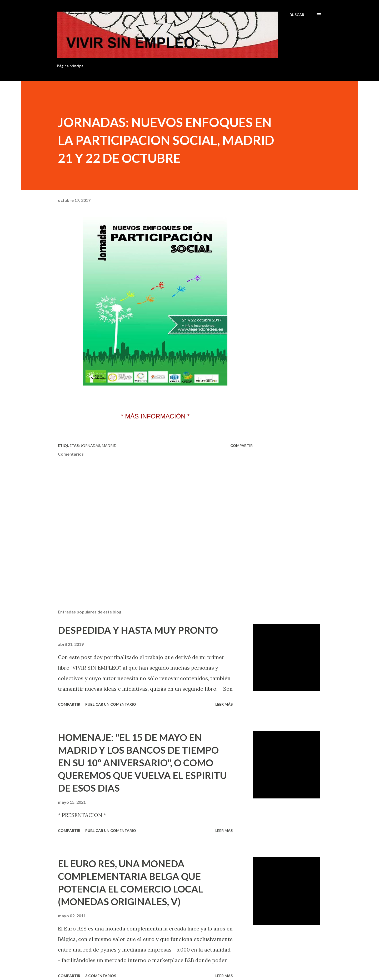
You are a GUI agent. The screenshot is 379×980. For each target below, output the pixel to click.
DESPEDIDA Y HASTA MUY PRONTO (138, 630)
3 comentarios (101, 976)
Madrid (109, 445)
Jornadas (90, 445)
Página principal (71, 66)
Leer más (224, 704)
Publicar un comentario (111, 704)
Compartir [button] (241, 445)
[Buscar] (297, 15)
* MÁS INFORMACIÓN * (155, 416)
